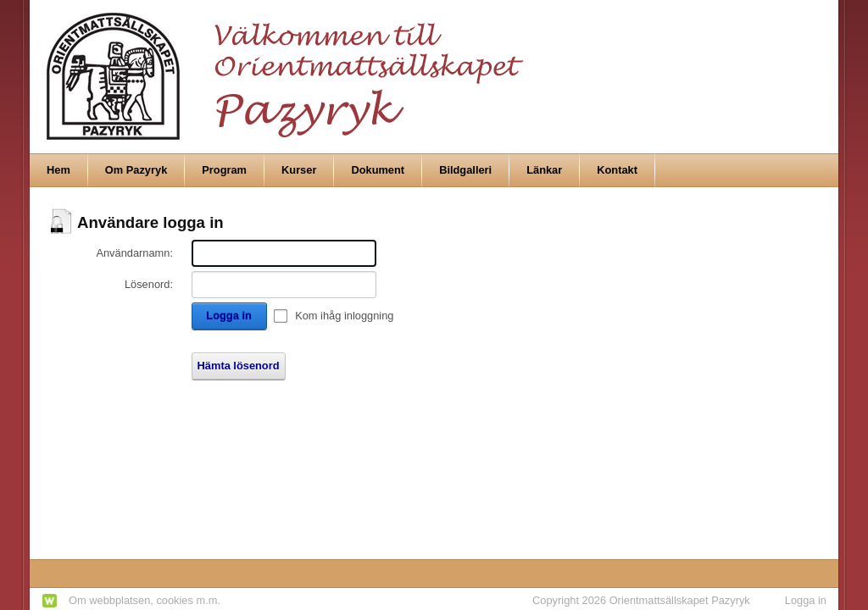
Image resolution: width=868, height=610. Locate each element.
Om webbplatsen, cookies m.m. (145, 600)
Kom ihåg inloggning (344, 316)
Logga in (228, 316)
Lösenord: (149, 284)
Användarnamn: (134, 253)
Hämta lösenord (239, 366)
